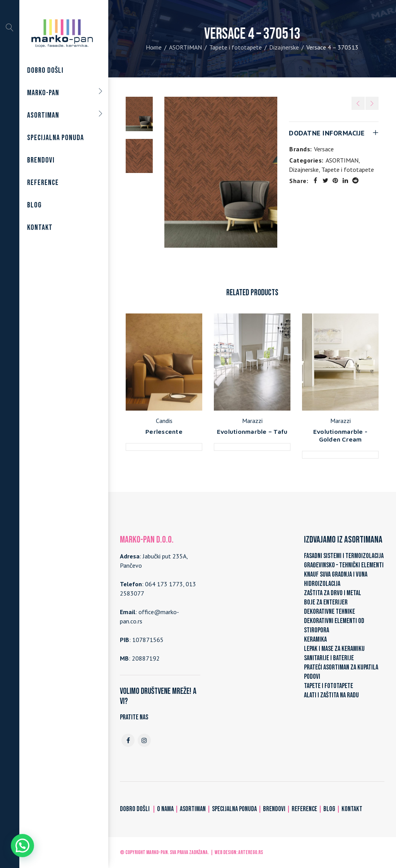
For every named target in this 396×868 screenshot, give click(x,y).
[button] (22, 846)
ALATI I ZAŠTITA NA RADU (331, 695)
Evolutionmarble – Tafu (252, 431)
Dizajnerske (284, 47)
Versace (324, 149)
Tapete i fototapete (236, 47)
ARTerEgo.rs (251, 852)
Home (154, 47)
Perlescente (164, 431)
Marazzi (252, 421)
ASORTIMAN (185, 47)
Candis (164, 421)
